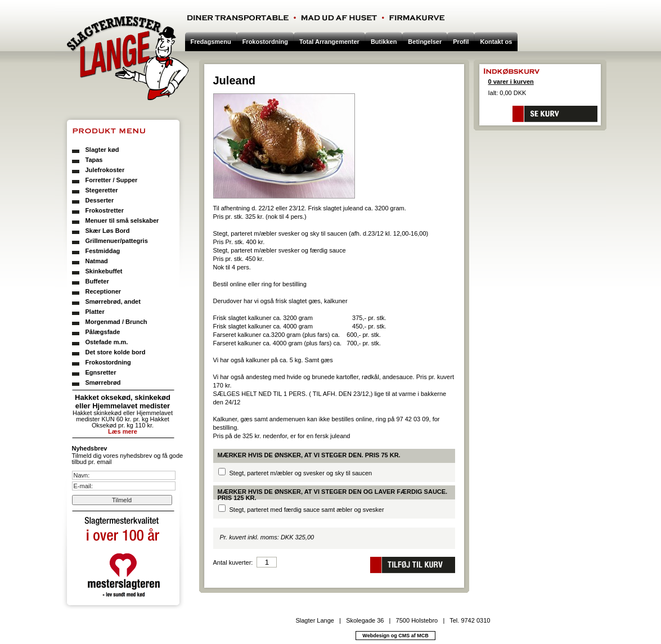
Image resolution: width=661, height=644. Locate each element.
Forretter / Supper (112, 180)
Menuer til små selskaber (122, 220)
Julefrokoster (105, 170)
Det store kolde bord (116, 352)
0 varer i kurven (511, 82)
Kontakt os (496, 42)
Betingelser (425, 42)
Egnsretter (101, 372)
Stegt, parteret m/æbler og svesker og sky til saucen (301, 473)
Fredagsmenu (211, 42)
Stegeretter (102, 190)
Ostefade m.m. (107, 342)
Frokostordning (108, 362)
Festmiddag (103, 251)
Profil (461, 42)
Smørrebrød (103, 382)
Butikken (384, 42)
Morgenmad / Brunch (116, 322)
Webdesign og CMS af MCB (395, 636)
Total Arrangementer (329, 42)
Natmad (97, 261)
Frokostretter (105, 210)
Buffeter (97, 281)
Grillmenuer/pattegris (117, 241)
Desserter (100, 200)
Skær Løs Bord (108, 231)
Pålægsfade (103, 332)
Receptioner (104, 291)
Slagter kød (102, 150)
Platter (95, 312)
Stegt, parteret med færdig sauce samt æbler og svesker (307, 510)
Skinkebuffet (104, 271)
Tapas (94, 160)
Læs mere (123, 431)
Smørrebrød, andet (113, 301)
